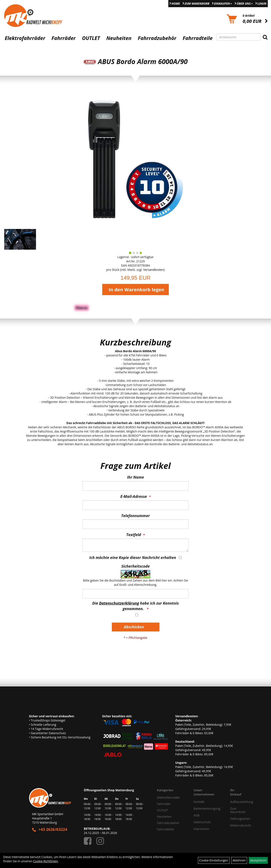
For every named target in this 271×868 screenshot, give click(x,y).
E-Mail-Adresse (134, 496)
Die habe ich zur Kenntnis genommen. (135, 606)
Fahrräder (64, 38)
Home (176, 3)
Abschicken (134, 627)
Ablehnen (239, 860)
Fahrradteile (198, 38)
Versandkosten (154, 270)
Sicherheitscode (135, 566)
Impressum (201, 829)
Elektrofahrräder (25, 38)
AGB (196, 815)
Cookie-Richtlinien (45, 861)
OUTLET (91, 38)
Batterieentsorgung (207, 808)
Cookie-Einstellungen (214, 860)
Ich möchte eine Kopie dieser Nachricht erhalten (133, 557)
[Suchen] (265, 37)
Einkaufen (223, 3)
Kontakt (199, 802)
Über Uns (245, 3)
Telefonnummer (136, 516)
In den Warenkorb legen (136, 289)
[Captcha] (135, 594)
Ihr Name (135, 477)
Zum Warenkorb (197, 3)
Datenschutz (202, 822)
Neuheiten (119, 38)
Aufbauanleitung (234, 802)
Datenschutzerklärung (119, 603)
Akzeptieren (258, 860)
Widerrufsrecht (234, 825)
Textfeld (134, 535)
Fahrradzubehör (157, 38)
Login (262, 3)
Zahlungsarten (234, 819)
